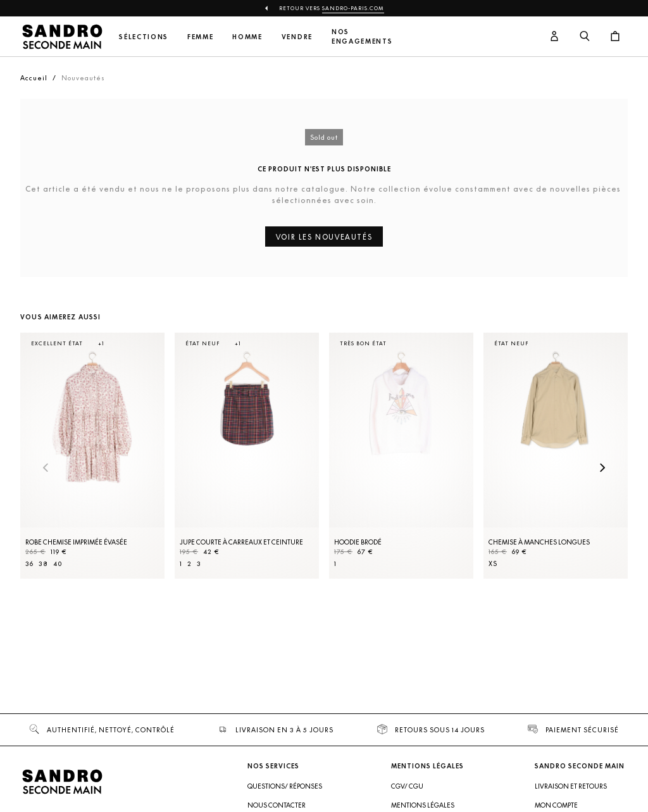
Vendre (297, 37)
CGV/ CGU (407, 786)
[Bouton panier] (615, 37)
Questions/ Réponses (285, 786)
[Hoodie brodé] (401, 456)
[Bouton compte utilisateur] (554, 37)
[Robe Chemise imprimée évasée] (92, 456)
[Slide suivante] (602, 469)
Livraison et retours (571, 786)
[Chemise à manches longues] (556, 456)
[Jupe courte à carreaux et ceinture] (247, 456)
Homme (247, 37)
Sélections (144, 37)
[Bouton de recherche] (585, 37)
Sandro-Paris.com (353, 8)
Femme (200, 37)
